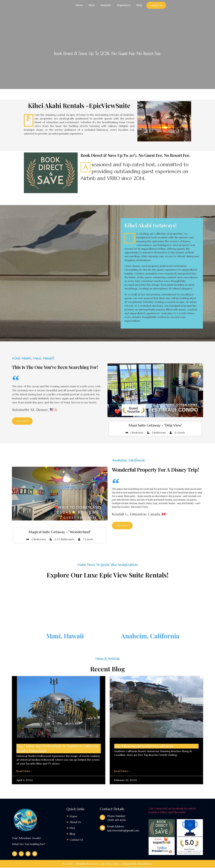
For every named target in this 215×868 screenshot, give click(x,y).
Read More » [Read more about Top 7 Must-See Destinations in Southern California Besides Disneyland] (24, 771)
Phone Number (116, 816)
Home (79, 5)
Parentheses (145, 864)
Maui (92, 5)
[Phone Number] (102, 818)
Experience (124, 5)
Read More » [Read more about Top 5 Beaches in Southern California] (122, 771)
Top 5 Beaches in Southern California (144, 747)
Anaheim (106, 5)
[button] (123, 526)
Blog (139, 5)
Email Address (116, 827)
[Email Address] (102, 828)
